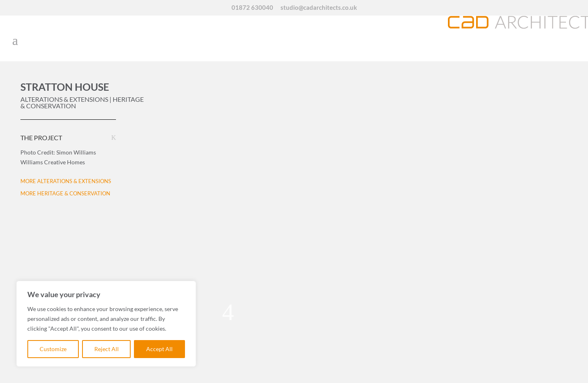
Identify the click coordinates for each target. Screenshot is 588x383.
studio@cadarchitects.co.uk (319, 8)
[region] (106, 324)
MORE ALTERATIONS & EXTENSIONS (66, 181)
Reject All (107, 349)
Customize (53, 349)
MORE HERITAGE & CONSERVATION (65, 193)
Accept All (159, 349)
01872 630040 (252, 8)
